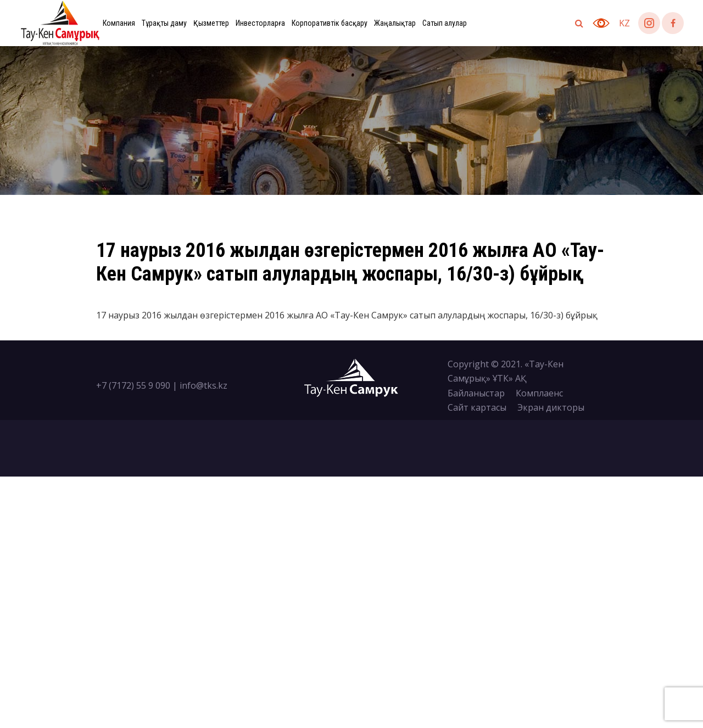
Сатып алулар (445, 23)
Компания (119, 23)
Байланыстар (476, 393)
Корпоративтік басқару (330, 23)
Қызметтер (211, 23)
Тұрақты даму (164, 23)
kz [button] (624, 23)
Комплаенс (539, 393)
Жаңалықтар (395, 23)
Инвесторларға (260, 23)
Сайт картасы (477, 407)
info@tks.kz (203, 385)
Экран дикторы (551, 407)
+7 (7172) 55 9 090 (133, 385)
